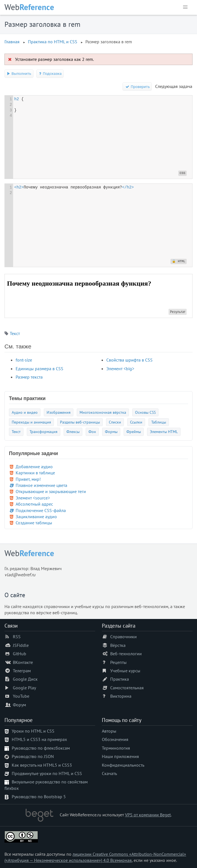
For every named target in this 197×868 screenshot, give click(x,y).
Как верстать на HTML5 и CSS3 (42, 765)
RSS (17, 637)
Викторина (121, 696)
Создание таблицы (34, 523)
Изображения (59, 412)
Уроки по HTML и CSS (33, 731)
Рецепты (118, 662)
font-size (24, 360)
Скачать (109, 773)
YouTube (21, 696)
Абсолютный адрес (34, 504)
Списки (115, 422)
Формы (111, 431)
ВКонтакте (23, 662)
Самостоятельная (127, 688)
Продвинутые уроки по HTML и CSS (47, 773)
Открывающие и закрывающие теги (51, 491)
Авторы (109, 731)
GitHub (20, 654)
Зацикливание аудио (36, 517)
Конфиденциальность (123, 765)
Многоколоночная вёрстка (103, 412)
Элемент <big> (120, 369)
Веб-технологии (126, 654)
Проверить (137, 87)
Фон (92, 431)
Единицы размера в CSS (39, 369)
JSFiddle (21, 645)
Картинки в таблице (35, 473)
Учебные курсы (125, 671)
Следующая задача (174, 86)
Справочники (123, 637)
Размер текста (29, 377)
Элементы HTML (164, 431)
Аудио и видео (25, 412)
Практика (120, 679)
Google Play (24, 688)
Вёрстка (118, 645)
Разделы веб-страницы (80, 422)
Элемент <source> (33, 498)
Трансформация (44, 431)
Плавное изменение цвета (41, 485)
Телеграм (22, 671)
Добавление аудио (34, 467)
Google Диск (25, 679)
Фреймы (134, 431)
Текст (15, 333)
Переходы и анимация (31, 422)
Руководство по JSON (33, 756)
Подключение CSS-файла (41, 510)
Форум (19, 705)
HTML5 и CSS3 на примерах (39, 739)
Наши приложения (120, 756)
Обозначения (115, 739)
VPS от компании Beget (148, 815)
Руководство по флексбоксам (41, 748)
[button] (185, 7)
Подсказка (50, 74)
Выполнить (19, 74)
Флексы (73, 431)
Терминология (116, 748)
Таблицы (159, 422)
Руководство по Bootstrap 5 (39, 797)
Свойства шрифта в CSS (129, 360)
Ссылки (136, 422)
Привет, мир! (28, 479)
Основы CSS (145, 412)
